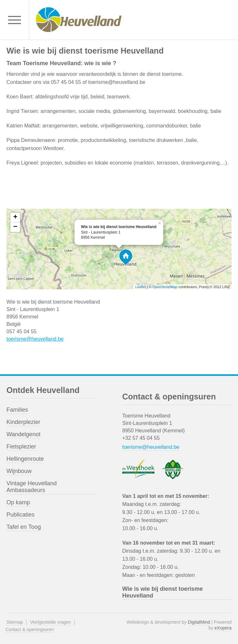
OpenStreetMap (165, 287)
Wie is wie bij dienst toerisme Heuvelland (163, 592)
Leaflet (140, 287)
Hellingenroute (25, 459)
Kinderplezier (23, 422)
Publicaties (20, 515)
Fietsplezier (21, 447)
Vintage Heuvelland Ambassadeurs (32, 487)
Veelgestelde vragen (50, 622)
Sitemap (15, 622)
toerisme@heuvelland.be (35, 339)
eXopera (223, 628)
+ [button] (15, 217)
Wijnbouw (19, 471)
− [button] (15, 227)
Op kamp (18, 502)
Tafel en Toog (24, 527)
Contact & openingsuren (30, 629)
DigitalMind (199, 622)
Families (17, 410)
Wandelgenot (23, 434)
